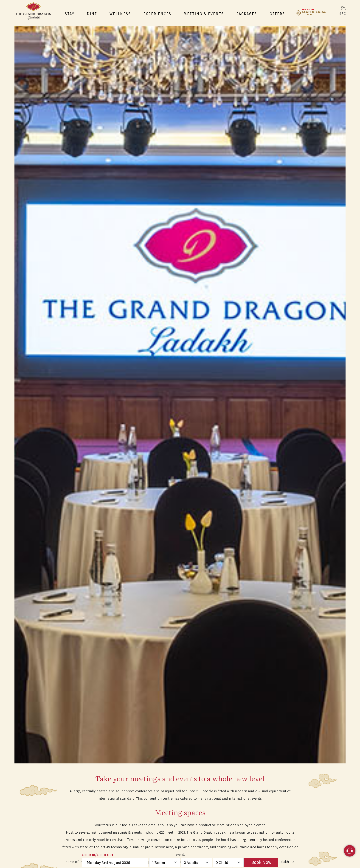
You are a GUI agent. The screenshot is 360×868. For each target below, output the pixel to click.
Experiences (157, 14)
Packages (247, 14)
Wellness (120, 14)
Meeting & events (204, 14)
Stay (70, 14)
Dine (92, 14)
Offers (277, 14)
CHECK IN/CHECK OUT (98, 855)
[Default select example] (165, 862)
